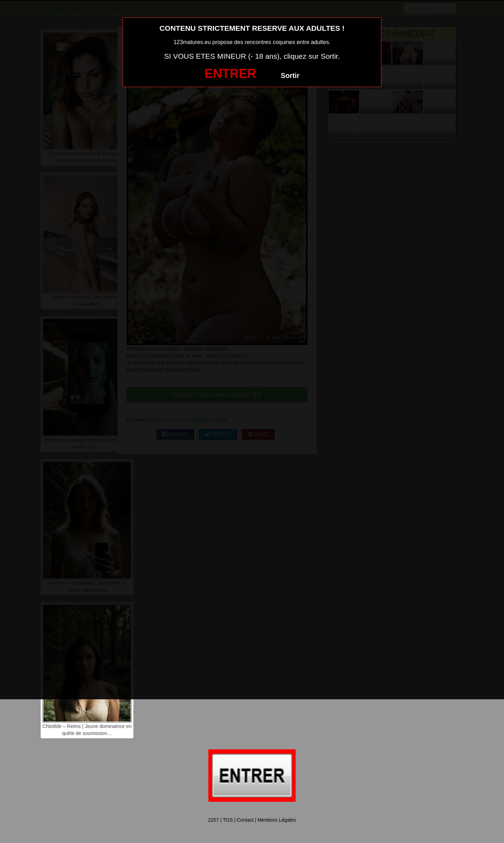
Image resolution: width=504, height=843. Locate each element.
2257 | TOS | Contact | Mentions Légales (252, 820)
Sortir (290, 76)
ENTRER (230, 74)
